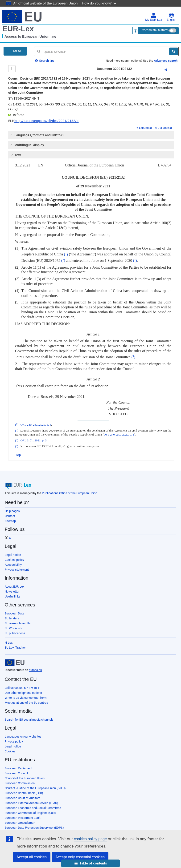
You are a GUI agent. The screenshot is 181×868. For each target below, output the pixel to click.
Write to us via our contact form (26, 698)
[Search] (174, 51)
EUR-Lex (18, 29)
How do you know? (99, 3)
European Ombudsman (20, 823)
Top (18, 455)
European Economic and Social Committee (33, 808)
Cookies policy (14, 560)
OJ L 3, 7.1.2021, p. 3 (34, 440)
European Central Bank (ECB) (24, 793)
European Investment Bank (23, 818)
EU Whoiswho (14, 628)
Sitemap (10, 521)
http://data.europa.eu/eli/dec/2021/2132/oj (47, 121)
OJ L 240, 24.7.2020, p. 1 (119, 435)
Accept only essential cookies (80, 857)
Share (169, 71)
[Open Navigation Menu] (15, 51)
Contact (10, 516)
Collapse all (164, 128)
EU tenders (12, 618)
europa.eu (35, 670)
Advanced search (166, 61)
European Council (16, 773)
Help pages (12, 511)
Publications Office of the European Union (70, 493)
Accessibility (13, 565)
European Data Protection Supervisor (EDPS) (34, 828)
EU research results (18, 623)
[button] (90, 863)
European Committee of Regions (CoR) (30, 813)
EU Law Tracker (15, 648)
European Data (14, 613)
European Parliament (19, 768)
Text (15, 155)
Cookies (10, 751)
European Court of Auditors (23, 798)
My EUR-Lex (154, 17)
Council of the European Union (25, 778)
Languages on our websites (23, 737)
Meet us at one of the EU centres (26, 703)
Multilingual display (27, 145)
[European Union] (15, 663)
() (66, 254)
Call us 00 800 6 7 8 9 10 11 (23, 688)
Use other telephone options (23, 693)
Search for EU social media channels (29, 720)
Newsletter (12, 591)
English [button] (171, 17)
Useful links (13, 596)
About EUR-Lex (14, 587)
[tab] (91, 135)
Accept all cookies (32, 857)
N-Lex (9, 643)
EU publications (15, 633)
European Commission (20, 783)
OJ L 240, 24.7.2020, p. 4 (36, 425)
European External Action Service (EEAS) (31, 803)
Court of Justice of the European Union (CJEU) (35, 788)
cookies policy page (90, 839)
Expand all (144, 128)
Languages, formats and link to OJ (38, 135)
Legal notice (13, 555)
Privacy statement (17, 570)
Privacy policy (14, 741)
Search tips (45, 61)
